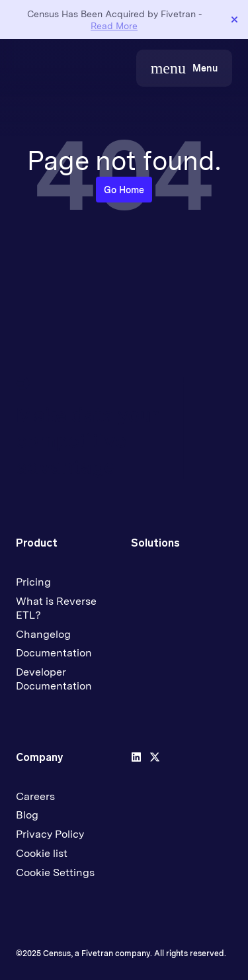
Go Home (124, 190)
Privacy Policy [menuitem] (50, 834)
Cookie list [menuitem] (42, 853)
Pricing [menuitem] (33, 582)
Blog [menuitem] (27, 815)
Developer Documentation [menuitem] (54, 679)
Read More (114, 26)
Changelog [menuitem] (43, 634)
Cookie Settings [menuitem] (55, 872)
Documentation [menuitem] (54, 653)
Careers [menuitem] (35, 796)
